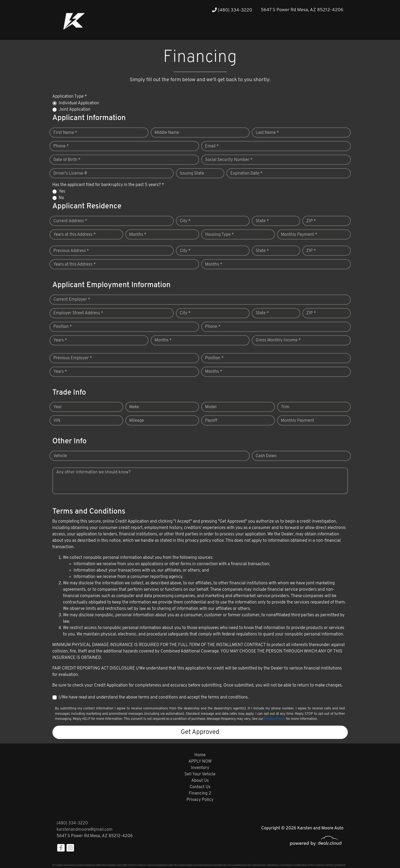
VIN (57, 421)
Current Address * (70, 221)
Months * (138, 235)
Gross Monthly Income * (278, 340)
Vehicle (60, 456)
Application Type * (70, 97)
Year (58, 407)
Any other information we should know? (94, 472)
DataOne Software (137, 865)
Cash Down (266, 456)
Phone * (61, 146)
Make (134, 407)
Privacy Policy (275, 719)
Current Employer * (72, 300)
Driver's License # (70, 173)
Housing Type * (220, 235)
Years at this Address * (75, 235)
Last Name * (267, 133)
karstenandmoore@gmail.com (85, 830)
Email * (212, 146)
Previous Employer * (73, 358)
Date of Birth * (67, 160)
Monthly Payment (298, 421)
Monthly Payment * (299, 235)
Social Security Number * (229, 160)
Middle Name (167, 133)
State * (262, 221)
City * (185, 221)
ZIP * (311, 221)
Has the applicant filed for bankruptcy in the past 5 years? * (108, 185)
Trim (285, 407)
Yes (62, 192)
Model (211, 407)
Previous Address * (71, 251)
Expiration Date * (247, 173)
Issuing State (192, 173)
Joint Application (75, 110)
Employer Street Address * (79, 313)
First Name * (65, 133)
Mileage (137, 421)
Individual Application (79, 103)
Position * (63, 327)
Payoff (211, 421)
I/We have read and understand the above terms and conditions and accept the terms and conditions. (154, 697)
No (61, 198)
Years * (60, 340)
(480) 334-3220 (232, 10)
